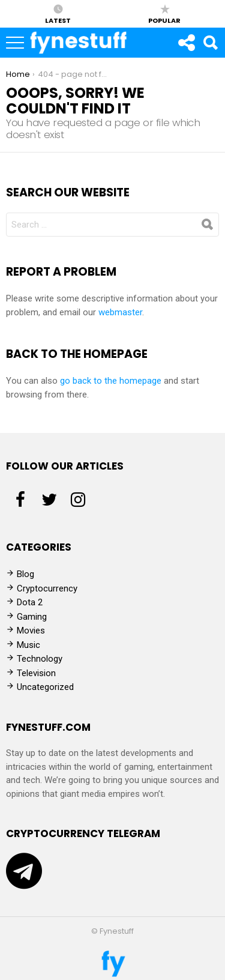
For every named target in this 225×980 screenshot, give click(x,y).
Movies (31, 631)
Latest (58, 14)
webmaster (120, 312)
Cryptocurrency (47, 588)
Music (28, 645)
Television (36, 673)
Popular (164, 14)
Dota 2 (30, 602)
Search (210, 46)
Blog (25, 574)
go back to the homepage (111, 381)
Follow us (186, 46)
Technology (40, 659)
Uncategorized (45, 687)
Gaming (32, 617)
